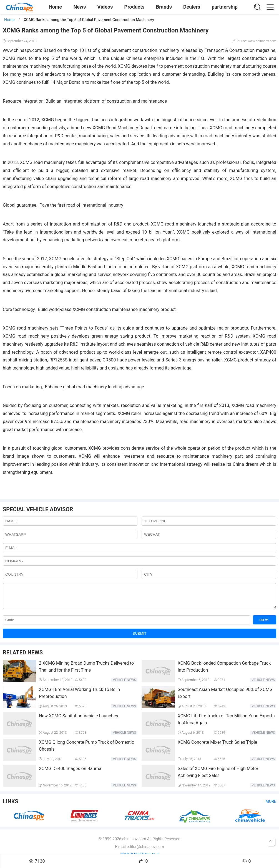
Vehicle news (124, 684)
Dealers (192, 7)
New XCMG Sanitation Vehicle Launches (79, 720)
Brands (164, 7)
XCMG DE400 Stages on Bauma (70, 773)
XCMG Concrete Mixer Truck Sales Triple (217, 746)
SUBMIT (139, 638)
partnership (225, 7)
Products (135, 7)
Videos (105, 7)
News (80, 7)
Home (55, 7)
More (271, 806)
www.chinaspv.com (22, 50)
